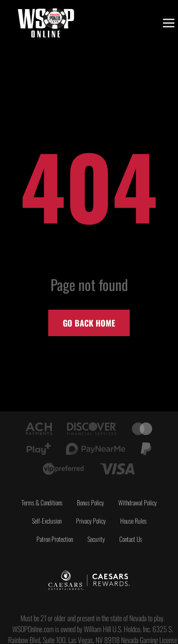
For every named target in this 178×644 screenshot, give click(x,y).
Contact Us (131, 539)
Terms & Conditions (42, 502)
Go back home (89, 323)
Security (96, 539)
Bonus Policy (90, 502)
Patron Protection (55, 539)
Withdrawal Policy (137, 502)
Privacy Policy (91, 521)
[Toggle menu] (169, 23)
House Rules (133, 521)
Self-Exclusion (47, 521)
